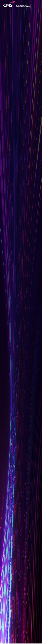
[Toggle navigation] (39, 4)
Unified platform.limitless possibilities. (23, 6)
